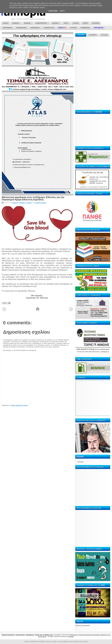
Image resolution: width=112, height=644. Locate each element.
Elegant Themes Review (81, 642)
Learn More (53, 11)
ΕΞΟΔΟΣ (29, 203)
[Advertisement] (82, 73)
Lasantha (54, 642)
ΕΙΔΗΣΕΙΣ (22, 203)
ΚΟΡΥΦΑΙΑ (81, 35)
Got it (62, 11)
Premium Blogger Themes (65, 642)
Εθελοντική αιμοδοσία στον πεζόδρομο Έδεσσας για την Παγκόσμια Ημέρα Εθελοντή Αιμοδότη (33, 198)
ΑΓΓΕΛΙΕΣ (104, 35)
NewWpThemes (35, 642)
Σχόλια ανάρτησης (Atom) (19, 405)
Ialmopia (80, 462)
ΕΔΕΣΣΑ (15, 203)
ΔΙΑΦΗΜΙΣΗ (93, 35)
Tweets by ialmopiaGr (83, 625)
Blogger (71, 636)
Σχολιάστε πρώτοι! (41, 203)
